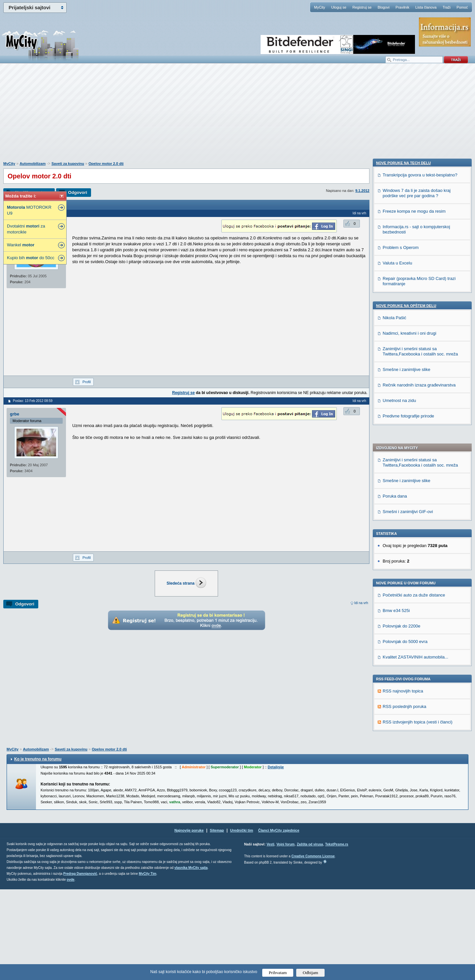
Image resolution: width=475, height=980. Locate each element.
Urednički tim (242, 921)
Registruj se (362, 7)
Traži (447, 7)
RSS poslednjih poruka (404, 522)
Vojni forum (285, 935)
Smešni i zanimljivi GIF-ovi (408, 327)
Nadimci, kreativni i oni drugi (410, 730)
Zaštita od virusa (310, 935)
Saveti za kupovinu (68, 164)
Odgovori (78, 192)
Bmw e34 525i (396, 426)
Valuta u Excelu (397, 660)
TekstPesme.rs (337, 935)
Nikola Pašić (395, 714)
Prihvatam (278, 973)
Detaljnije (276, 858)
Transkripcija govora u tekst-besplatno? (420, 572)
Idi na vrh (361, 603)
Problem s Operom (401, 644)
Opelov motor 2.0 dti (106, 164)
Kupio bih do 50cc (31, 258)
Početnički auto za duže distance (414, 411)
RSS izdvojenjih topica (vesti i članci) (418, 538)
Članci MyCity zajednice (279, 921)
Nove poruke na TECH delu (403, 560)
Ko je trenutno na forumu (38, 850)
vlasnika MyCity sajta (191, 958)
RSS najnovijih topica (403, 507)
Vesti (270, 935)
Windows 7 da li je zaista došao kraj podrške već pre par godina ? (417, 590)
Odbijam (311, 973)
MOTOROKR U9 (29, 210)
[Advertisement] (237, 116)
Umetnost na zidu (399, 797)
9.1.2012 (362, 191)
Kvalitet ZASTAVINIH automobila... (415, 473)
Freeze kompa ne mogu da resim (414, 608)
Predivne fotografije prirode (408, 813)
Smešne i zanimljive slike (407, 296)
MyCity (320, 7)
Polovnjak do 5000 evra (405, 457)
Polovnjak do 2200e (401, 442)
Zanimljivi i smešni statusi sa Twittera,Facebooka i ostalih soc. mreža (420, 278)
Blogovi (384, 7)
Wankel (21, 245)
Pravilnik (402, 7)
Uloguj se (339, 7)
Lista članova (426, 7)
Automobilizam (32, 164)
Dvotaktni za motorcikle (26, 229)
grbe (15, 414)
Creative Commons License (313, 947)
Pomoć (462, 7)
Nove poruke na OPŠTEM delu (406, 702)
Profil (87, 382)
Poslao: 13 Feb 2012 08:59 (33, 401)
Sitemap (217, 921)
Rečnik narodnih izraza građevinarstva (419, 782)
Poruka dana (395, 312)
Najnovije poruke (189, 921)
